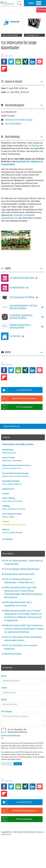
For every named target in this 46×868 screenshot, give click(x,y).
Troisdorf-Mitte (8, 164)
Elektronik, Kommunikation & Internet (23, 467)
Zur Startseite (7, 539)
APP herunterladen (17, 407)
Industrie (6, 493)
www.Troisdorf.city (11, 426)
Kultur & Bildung (23, 500)
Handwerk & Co (8, 489)
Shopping (23, 508)
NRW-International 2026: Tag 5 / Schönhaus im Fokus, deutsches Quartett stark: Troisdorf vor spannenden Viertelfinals (24, 629)
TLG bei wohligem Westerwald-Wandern (22, 569)
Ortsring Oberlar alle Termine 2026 (19, 574)
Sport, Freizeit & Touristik (23, 516)
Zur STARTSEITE (17, 390)
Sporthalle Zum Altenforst (28, 162)
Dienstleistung (23, 452)
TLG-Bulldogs (34, 146)
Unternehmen (19, 444)
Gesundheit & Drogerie (23, 483)
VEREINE (23, 523)
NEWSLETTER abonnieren (19, 398)
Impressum (40, 832)
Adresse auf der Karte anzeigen (17, 120)
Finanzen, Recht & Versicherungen (23, 475)
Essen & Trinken (23, 459)
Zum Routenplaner (11, 124)
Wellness (23, 531)
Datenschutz (6, 834)
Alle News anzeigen (13, 654)
